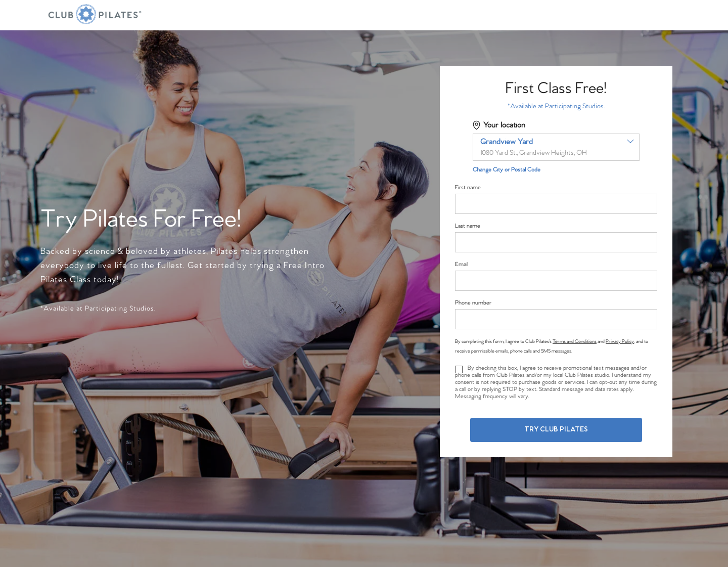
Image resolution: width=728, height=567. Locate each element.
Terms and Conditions (575, 341)
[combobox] (556, 147)
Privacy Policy (620, 341)
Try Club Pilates (556, 430)
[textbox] (556, 147)
